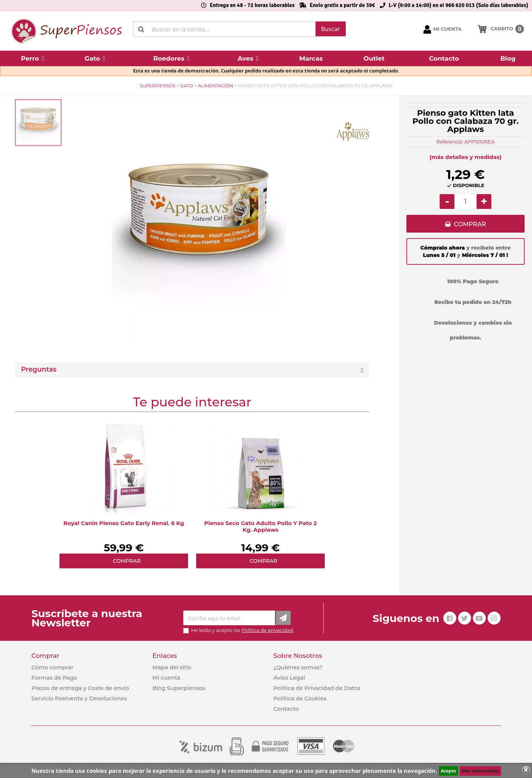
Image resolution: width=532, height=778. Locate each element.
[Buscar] (239, 29)
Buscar (331, 29)
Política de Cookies (300, 698)
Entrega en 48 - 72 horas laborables (252, 5)
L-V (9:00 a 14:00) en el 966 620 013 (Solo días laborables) (458, 5)
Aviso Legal (289, 678)
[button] (33, 58)
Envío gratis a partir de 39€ (342, 5)
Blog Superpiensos (179, 688)
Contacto (286, 709)
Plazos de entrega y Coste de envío (80, 688)
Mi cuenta (166, 678)
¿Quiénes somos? (298, 667)
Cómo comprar (52, 667)
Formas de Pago (54, 678)
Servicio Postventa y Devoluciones (79, 698)
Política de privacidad (267, 630)
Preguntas (39, 370)
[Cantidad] (465, 202)
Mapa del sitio (172, 667)
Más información (480, 771)
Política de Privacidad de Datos (317, 688)
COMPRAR (470, 224)
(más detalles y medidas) (466, 157)
